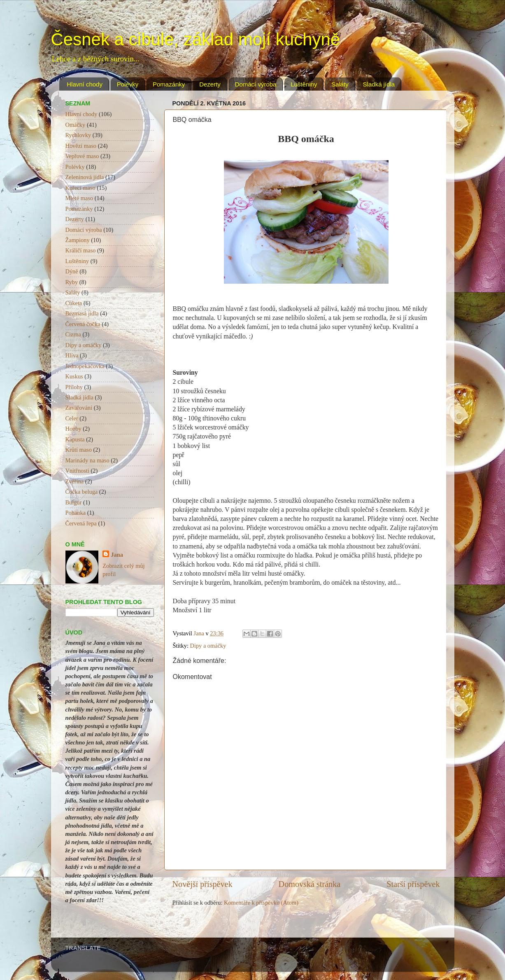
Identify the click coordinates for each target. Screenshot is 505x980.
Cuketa (74, 303)
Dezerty (210, 84)
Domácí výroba (256, 84)
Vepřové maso (82, 156)
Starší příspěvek (413, 884)
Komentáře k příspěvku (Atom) (261, 903)
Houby (73, 429)
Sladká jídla (379, 84)
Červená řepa (81, 523)
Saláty (340, 84)
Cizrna (73, 334)
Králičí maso (81, 250)
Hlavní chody (85, 84)
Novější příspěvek (202, 884)
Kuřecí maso (80, 188)
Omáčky (76, 125)
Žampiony (78, 240)
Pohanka (76, 513)
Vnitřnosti (77, 471)
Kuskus (74, 376)
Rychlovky (78, 135)
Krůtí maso (79, 450)
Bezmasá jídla (82, 313)
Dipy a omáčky (208, 646)
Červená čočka (83, 324)
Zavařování (79, 408)
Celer (72, 418)
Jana (117, 555)
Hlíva (72, 355)
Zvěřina (75, 481)
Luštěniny (304, 84)
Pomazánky (169, 84)
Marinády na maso (87, 460)
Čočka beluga (82, 492)
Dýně (72, 271)
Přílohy (74, 387)
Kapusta (75, 439)
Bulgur (74, 502)
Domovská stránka (310, 884)
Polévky (128, 84)
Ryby (72, 282)
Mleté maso (79, 198)
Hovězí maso (81, 146)
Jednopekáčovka (85, 366)
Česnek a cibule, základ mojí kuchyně (196, 39)
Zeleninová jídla (85, 177)
